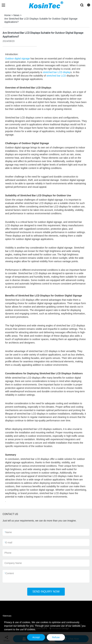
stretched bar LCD (56, 76)
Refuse (56, 637)
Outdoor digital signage (17, 59)
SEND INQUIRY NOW (46, 592)
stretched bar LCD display (57, 72)
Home (7, 15)
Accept (36, 637)
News (16, 15)
